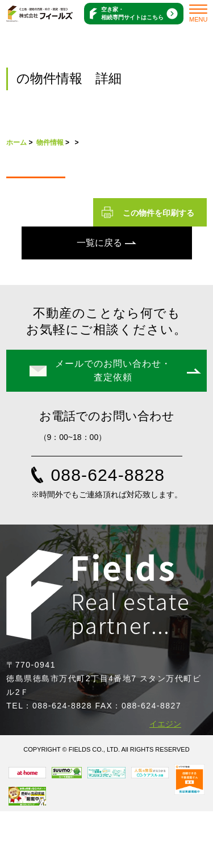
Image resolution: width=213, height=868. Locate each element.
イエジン (165, 724)
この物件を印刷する (158, 213)
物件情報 (50, 142)
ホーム (16, 142)
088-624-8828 (108, 475)
